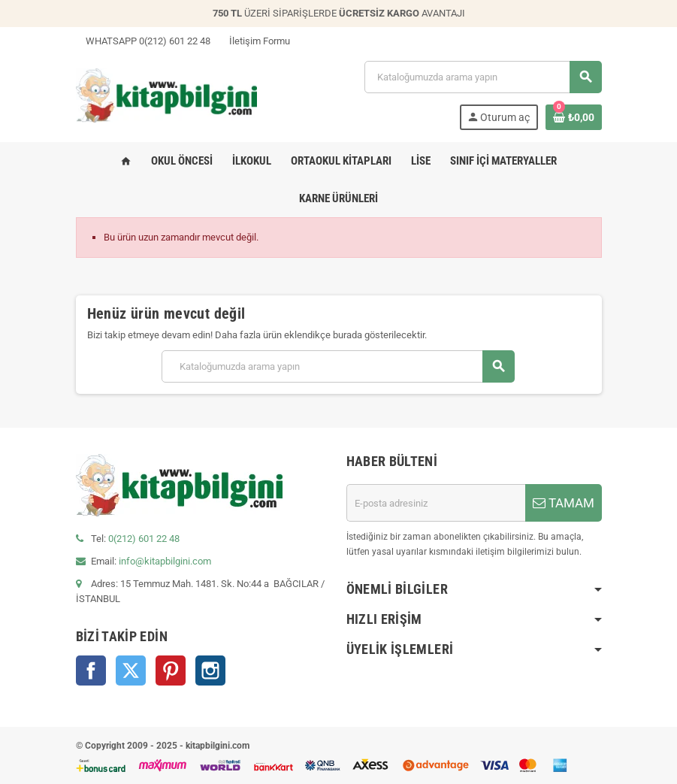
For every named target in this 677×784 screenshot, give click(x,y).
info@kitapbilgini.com (165, 561)
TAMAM (564, 503)
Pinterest (171, 670)
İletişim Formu (255, 41)
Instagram (210, 670)
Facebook (91, 670)
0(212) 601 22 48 (144, 539)
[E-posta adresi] (436, 503)
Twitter (131, 670)
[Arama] (482, 77)
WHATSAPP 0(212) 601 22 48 (143, 41)
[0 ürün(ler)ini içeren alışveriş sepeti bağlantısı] (574, 117)
